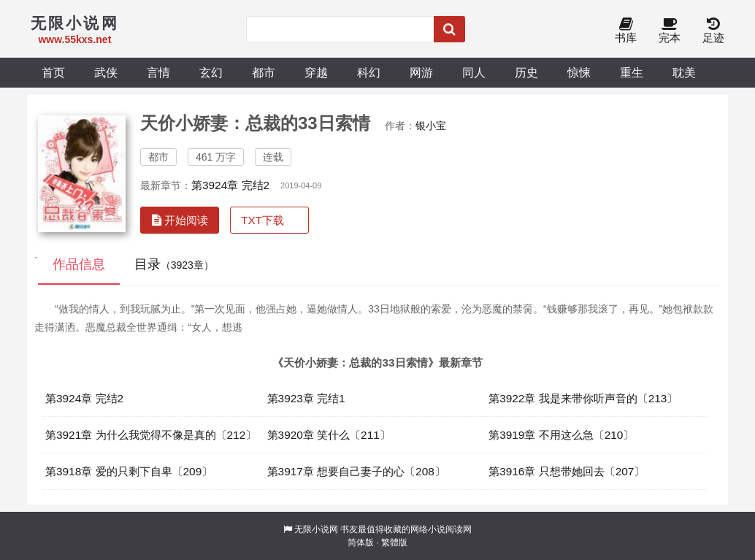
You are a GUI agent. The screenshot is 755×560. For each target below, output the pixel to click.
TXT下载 (262, 220)
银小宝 (431, 126)
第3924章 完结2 (230, 185)
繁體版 (394, 542)
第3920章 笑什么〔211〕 (329, 435)
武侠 (106, 72)
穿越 (316, 72)
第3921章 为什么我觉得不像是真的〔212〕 (151, 435)
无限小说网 (316, 529)
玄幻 (211, 72)
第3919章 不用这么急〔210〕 (561, 435)
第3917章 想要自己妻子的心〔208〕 (356, 471)
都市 (264, 72)
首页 (53, 72)
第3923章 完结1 (306, 398)
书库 (626, 31)
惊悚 (579, 72)
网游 (421, 72)
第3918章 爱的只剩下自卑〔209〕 (129, 471)
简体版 (361, 542)
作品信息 (79, 264)
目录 (174, 264)
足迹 (713, 31)
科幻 (369, 72)
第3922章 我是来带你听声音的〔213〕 (583, 398)
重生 (632, 72)
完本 (670, 31)
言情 (158, 72)
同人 (474, 72)
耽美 (684, 72)
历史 (526, 72)
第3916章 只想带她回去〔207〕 (567, 471)
